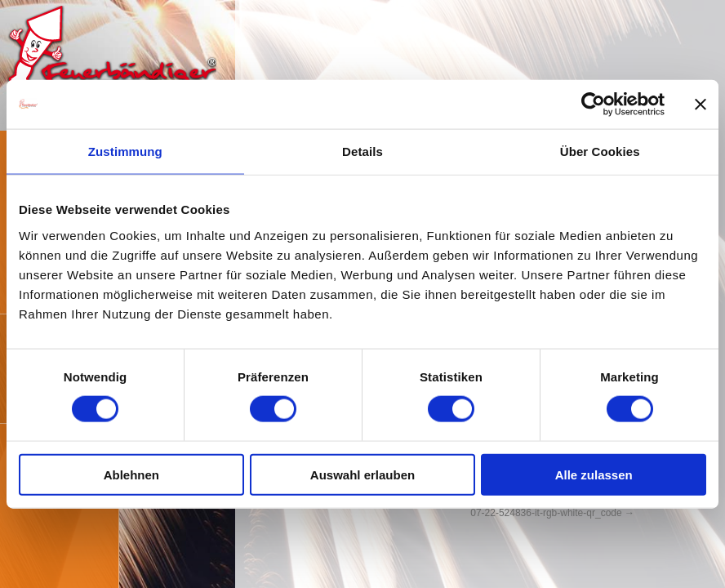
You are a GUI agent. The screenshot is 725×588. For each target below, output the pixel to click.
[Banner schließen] (701, 105)
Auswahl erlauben (362, 474)
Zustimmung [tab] (125, 151)
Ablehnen (131, 474)
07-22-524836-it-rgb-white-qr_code (546, 513)
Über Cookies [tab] (600, 151)
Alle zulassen (594, 474)
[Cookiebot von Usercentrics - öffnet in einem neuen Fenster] (593, 105)
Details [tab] (362, 151)
